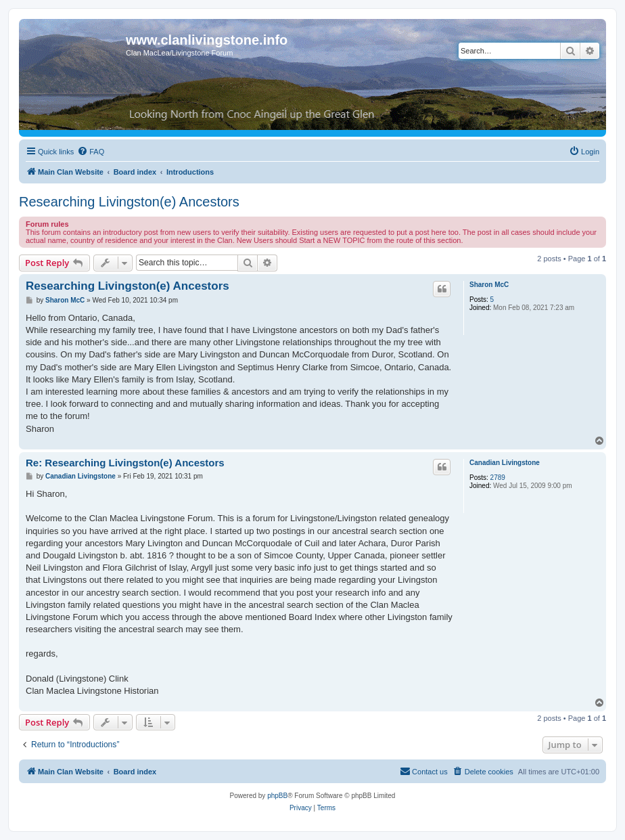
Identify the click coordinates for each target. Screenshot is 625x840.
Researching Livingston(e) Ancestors (129, 202)
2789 (498, 478)
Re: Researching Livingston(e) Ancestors (125, 463)
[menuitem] (91, 152)
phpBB (277, 796)
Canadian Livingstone (505, 463)
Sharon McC (489, 285)
